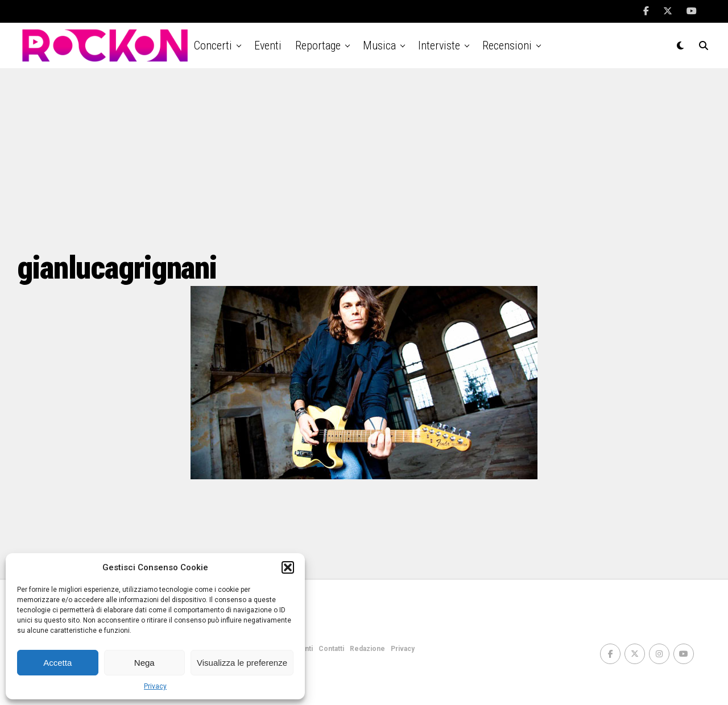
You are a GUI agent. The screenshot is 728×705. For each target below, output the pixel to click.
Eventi (268, 45)
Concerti (213, 45)
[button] (288, 567)
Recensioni (507, 45)
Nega (144, 663)
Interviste (439, 45)
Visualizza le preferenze (242, 663)
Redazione (367, 649)
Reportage (318, 45)
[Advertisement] (364, 159)
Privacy (155, 686)
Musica (379, 45)
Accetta (57, 663)
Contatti (331, 649)
